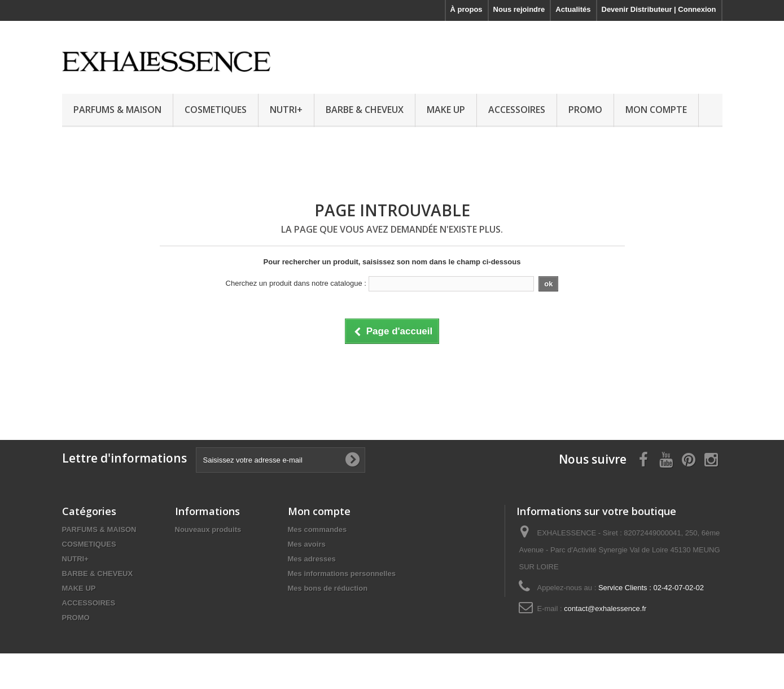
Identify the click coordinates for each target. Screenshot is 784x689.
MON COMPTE (656, 110)
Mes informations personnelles (342, 574)
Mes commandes (317, 529)
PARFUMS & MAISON (117, 110)
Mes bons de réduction (328, 588)
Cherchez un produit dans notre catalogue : (296, 283)
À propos (467, 9)
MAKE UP (446, 110)
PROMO (585, 110)
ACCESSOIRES (517, 110)
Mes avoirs (307, 544)
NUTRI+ (286, 110)
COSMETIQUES (216, 110)
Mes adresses (312, 559)
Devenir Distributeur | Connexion (659, 9)
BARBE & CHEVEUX (365, 110)
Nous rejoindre (519, 9)
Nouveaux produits (208, 529)
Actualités (573, 9)
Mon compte (319, 511)
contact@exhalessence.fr (605, 609)
